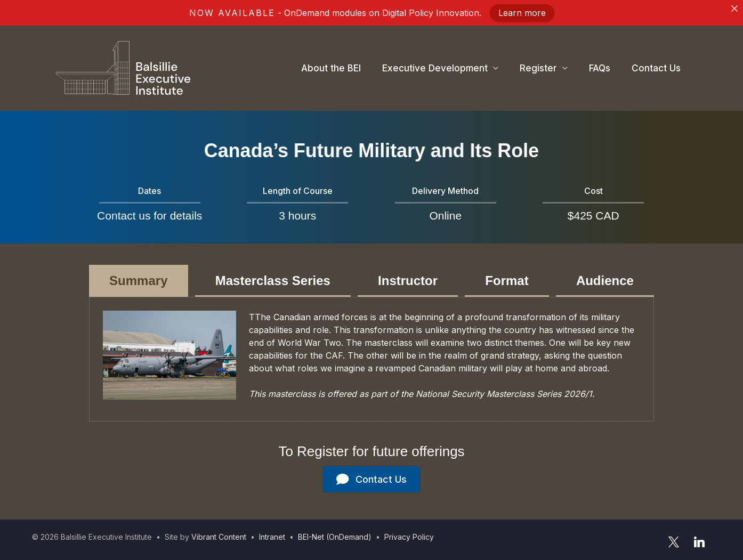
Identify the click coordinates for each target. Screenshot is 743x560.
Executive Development (435, 68)
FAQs (600, 68)
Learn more (522, 13)
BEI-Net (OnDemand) (335, 537)
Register (538, 68)
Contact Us (656, 68)
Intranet (272, 537)
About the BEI (331, 68)
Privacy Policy (409, 537)
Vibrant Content (219, 537)
